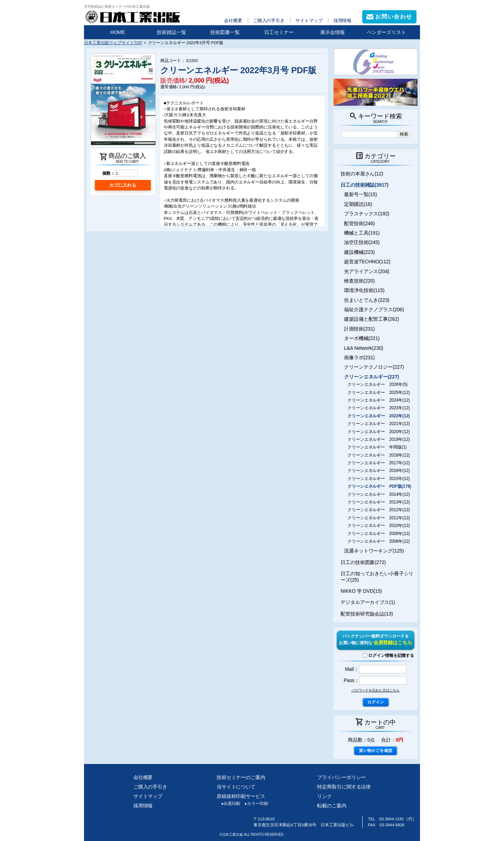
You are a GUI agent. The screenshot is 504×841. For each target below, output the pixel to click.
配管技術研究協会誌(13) (367, 614)
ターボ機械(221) (362, 338)
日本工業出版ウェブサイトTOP (113, 43)
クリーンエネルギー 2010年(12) (379, 526)
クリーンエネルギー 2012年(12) (379, 510)
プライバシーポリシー (341, 777)
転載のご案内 (332, 806)
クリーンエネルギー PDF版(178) (379, 486)
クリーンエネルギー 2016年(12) (379, 471)
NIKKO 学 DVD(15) (361, 591)
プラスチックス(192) (367, 214)
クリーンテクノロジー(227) (374, 367)
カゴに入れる (123, 185)
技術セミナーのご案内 (241, 777)
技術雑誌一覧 (171, 32)
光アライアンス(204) (367, 271)
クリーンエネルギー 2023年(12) (379, 408)
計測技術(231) (359, 329)
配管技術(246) (359, 223)
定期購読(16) (358, 204)
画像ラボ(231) (359, 357)
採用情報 (343, 20)
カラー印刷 (254, 804)
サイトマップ (309, 20)
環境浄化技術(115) (364, 290)
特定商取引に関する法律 (344, 787)
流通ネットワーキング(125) (374, 551)
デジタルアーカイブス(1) (368, 602)
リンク (324, 796)
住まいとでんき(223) (367, 300)
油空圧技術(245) (362, 242)
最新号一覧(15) (360, 194)
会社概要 (233, 20)
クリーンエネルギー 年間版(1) (377, 447)
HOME (118, 32)
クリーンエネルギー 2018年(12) (379, 455)
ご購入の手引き (269, 20)
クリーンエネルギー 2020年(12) (379, 432)
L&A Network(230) (364, 348)
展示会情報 (332, 32)
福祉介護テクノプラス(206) (374, 310)
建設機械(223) (359, 252)
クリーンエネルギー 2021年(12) (379, 424)
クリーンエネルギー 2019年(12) (379, 439)
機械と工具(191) (362, 233)
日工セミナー (279, 32)
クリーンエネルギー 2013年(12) (379, 502)
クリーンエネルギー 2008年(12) (379, 541)
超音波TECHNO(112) (367, 262)
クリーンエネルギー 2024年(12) (379, 400)
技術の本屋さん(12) (362, 174)
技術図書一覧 (225, 32)
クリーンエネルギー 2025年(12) (379, 392)
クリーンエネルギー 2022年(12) (379, 416)
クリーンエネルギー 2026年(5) (377, 384)
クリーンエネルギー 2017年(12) (379, 463)
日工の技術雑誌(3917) (365, 185)
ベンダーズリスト (386, 32)
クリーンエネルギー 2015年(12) (379, 479)
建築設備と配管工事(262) (372, 319)
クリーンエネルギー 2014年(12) (379, 494)
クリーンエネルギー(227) (372, 377)
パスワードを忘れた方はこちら (376, 690)
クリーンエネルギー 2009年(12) (379, 534)
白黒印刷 (228, 804)
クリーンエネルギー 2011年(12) (379, 518)
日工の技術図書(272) (363, 562)
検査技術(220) (359, 281)
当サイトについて (236, 787)
